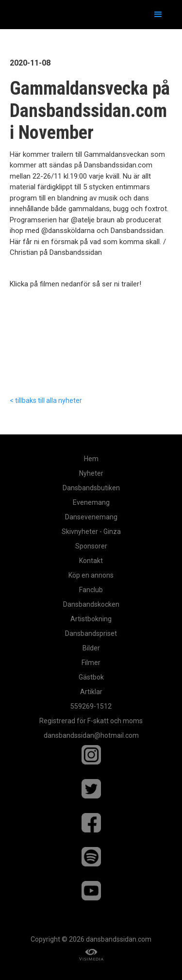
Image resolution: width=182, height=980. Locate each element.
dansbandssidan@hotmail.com (91, 735)
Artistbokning (91, 619)
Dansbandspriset (91, 633)
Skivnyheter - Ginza (91, 532)
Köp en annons (91, 575)
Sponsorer (91, 546)
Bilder (91, 648)
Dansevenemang (91, 517)
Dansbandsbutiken (91, 488)
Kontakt (91, 561)
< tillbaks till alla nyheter (46, 400)
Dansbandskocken (91, 604)
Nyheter (91, 473)
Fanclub (91, 590)
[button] (158, 15)
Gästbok (91, 677)
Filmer (91, 663)
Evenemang (91, 502)
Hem (91, 459)
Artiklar (91, 692)
